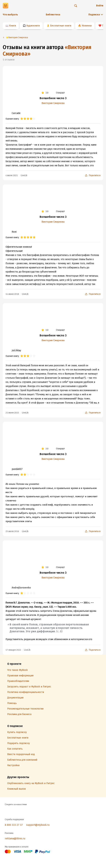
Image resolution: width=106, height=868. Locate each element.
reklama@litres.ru (15, 839)
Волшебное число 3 (53, 98)
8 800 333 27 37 (14, 825)
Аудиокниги (33, 26)
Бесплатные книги (61, 26)
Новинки (87, 26)
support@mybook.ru (38, 825)
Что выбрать (10, 15)
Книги (12, 26)
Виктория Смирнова (53, 103)
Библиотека (53, 15)
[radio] (22, 119)
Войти (100, 6)
